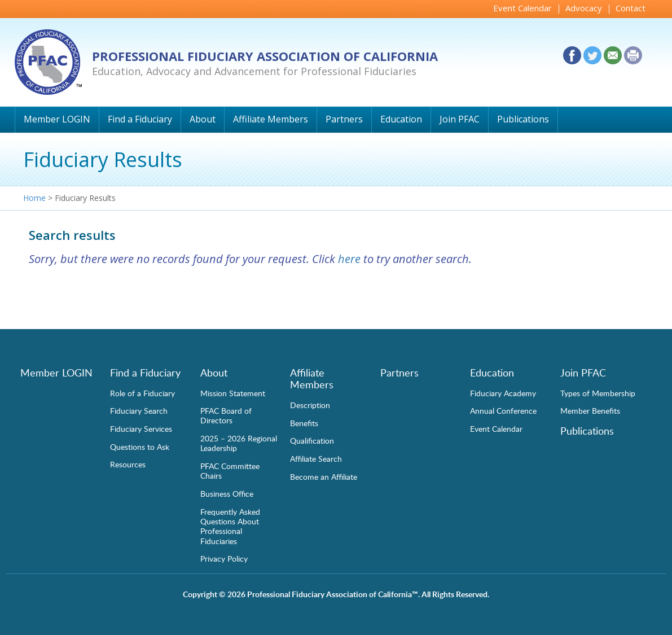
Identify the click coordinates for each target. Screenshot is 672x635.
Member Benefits (590, 410)
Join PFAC (460, 119)
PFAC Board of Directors (226, 415)
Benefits (304, 423)
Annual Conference (503, 410)
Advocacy (584, 8)
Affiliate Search (316, 458)
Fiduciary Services (141, 428)
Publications (523, 119)
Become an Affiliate (324, 476)
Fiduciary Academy (503, 393)
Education (401, 119)
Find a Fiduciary (140, 119)
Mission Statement (233, 393)
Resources (128, 464)
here (349, 259)
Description (310, 405)
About (203, 119)
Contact (631, 8)
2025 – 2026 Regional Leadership (239, 443)
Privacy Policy (224, 558)
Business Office (227, 493)
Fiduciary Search (139, 410)
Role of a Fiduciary (142, 393)
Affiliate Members (271, 119)
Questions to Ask (140, 446)
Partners (344, 119)
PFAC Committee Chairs (230, 470)
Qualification (312, 440)
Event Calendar (522, 8)
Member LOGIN (57, 119)
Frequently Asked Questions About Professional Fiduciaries (230, 526)
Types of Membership (598, 393)
